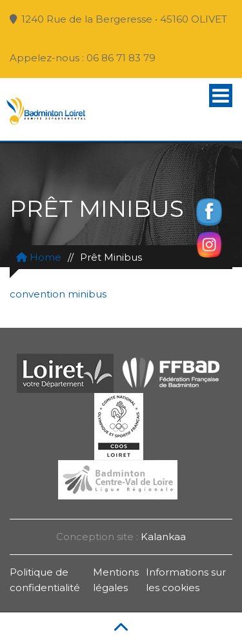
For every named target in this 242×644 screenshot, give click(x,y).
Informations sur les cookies (186, 580)
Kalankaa (163, 537)
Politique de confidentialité (45, 580)
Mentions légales (116, 580)
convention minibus (58, 294)
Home (39, 257)
